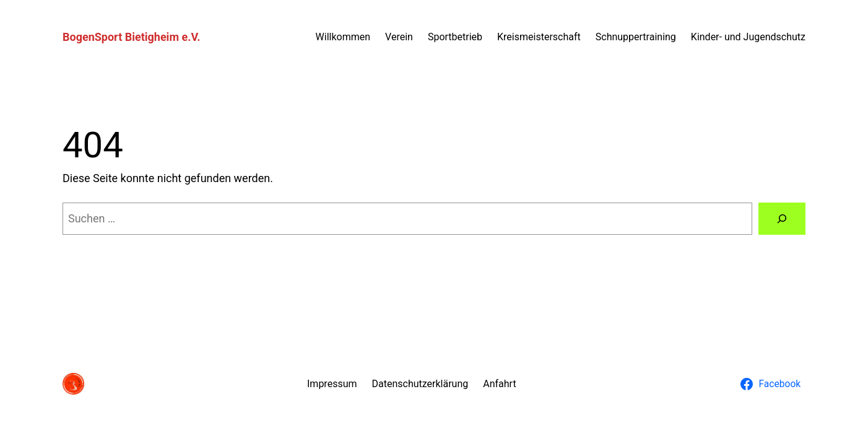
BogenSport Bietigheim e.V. (131, 37)
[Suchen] (782, 219)
